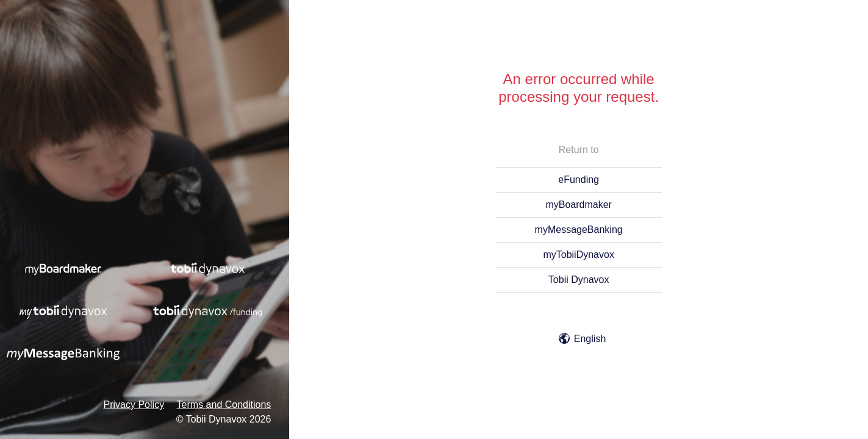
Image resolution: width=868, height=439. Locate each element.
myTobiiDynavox (578, 255)
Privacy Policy (134, 405)
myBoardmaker (578, 205)
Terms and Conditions (224, 405)
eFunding (579, 180)
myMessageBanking (579, 230)
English (582, 339)
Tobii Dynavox (579, 280)
